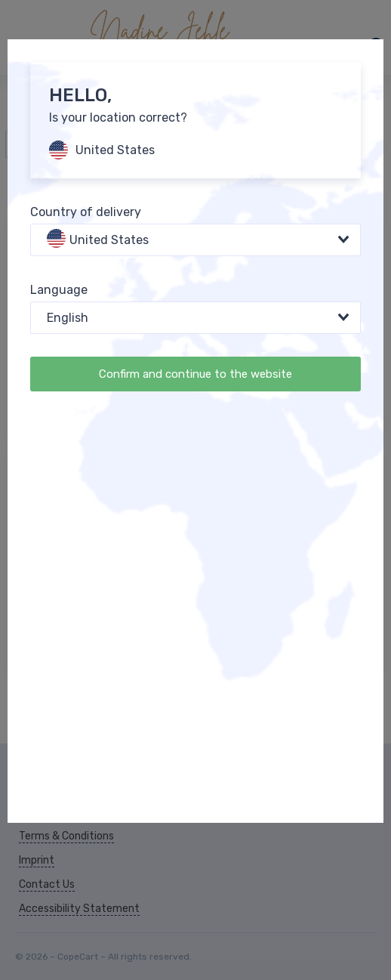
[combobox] (195, 240)
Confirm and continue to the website (195, 374)
